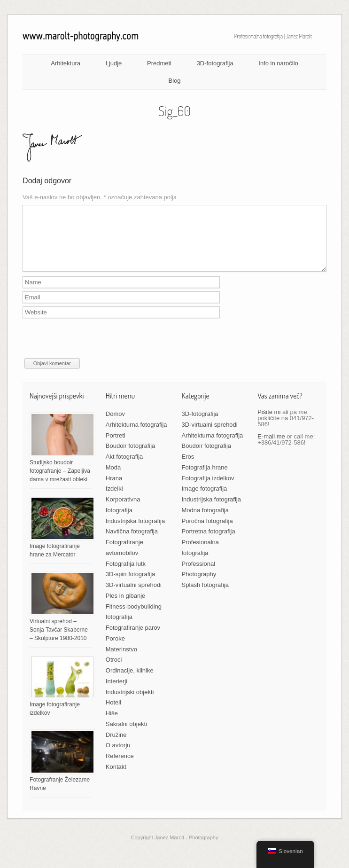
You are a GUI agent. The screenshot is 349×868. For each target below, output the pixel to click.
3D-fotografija (215, 63)
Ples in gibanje (126, 607)
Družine (116, 746)
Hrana (114, 489)
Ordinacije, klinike (130, 682)
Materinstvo (121, 661)
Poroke (115, 650)
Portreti (116, 447)
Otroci (114, 671)
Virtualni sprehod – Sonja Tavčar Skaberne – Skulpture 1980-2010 (59, 641)
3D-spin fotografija (131, 585)
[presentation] (94, 351)
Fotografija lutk (126, 575)
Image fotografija (204, 500)
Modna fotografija (205, 521)
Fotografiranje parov (133, 639)
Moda (113, 479)
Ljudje (114, 63)
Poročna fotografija (207, 532)
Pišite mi (269, 423)
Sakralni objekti (126, 735)
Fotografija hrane (204, 479)
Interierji (116, 692)
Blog (174, 81)
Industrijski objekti (130, 703)
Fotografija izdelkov (208, 489)
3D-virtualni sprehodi (134, 596)
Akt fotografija (124, 468)
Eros (188, 468)
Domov (115, 425)
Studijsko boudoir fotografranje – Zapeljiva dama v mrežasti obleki (60, 482)
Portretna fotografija (208, 543)
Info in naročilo (278, 63)
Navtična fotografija (132, 543)
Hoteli (113, 714)
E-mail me (271, 448)
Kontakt (116, 778)
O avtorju (118, 756)
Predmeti (159, 63)
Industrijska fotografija (135, 532)
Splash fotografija (205, 596)
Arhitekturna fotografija (136, 436)
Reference (120, 767)
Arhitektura (66, 63)
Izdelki (114, 500)
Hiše (112, 724)
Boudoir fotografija (131, 457)
